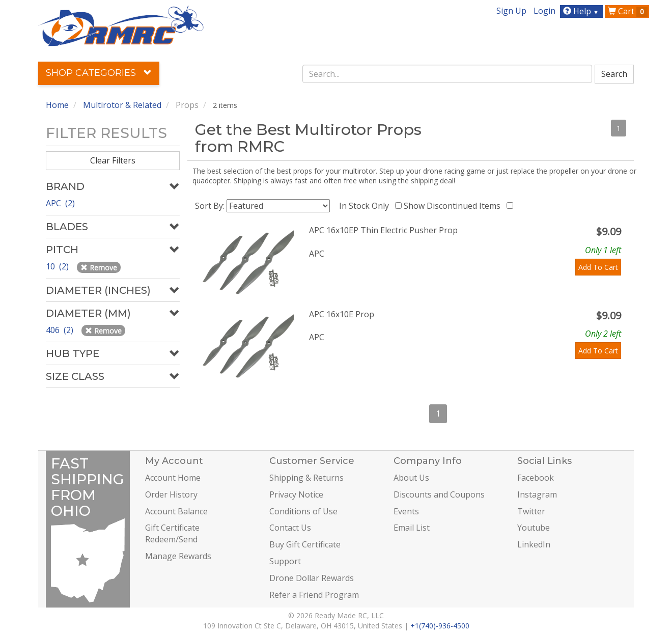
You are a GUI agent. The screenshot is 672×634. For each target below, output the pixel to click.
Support (285, 561)
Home (57, 105)
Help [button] (582, 11)
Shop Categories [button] (99, 73)
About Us (411, 478)
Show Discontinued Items (454, 206)
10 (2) (58, 266)
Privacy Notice (296, 494)
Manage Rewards (178, 556)
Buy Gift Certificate (305, 544)
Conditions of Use (303, 511)
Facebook (536, 478)
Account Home (173, 478)
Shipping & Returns (306, 478)
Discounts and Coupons (439, 494)
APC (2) (60, 203)
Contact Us (290, 528)
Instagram (537, 494)
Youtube (534, 528)
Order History (171, 494)
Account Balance (176, 511)
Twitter (531, 511)
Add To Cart (598, 267)
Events (406, 511)
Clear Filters (113, 160)
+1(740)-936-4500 (440, 626)
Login (544, 11)
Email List (412, 528)
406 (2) (61, 330)
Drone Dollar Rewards (312, 578)
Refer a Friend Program (314, 595)
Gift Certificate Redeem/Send (172, 533)
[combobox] (447, 74)
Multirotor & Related (122, 105)
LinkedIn (534, 544)
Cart (628, 11)
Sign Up (511, 11)
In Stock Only (366, 206)
